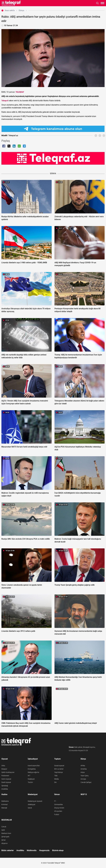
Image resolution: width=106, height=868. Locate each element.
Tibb (56, 776)
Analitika (5, 789)
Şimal (3, 840)
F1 (55, 801)
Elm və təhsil (59, 769)
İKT (29, 776)
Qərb (3, 830)
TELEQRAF (20, 92)
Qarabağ (5, 786)
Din (55, 782)
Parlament (5, 776)
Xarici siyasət (6, 779)
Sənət (30, 808)
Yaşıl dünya (58, 772)
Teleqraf (5, 101)
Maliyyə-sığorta (33, 772)
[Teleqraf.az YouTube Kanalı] (53, 158)
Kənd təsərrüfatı (34, 766)
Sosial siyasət (59, 766)
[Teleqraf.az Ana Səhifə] (11, 3)
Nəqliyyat (31, 779)
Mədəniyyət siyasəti (35, 801)
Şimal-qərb (5, 837)
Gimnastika (58, 804)
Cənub (4, 827)
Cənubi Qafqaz (86, 782)
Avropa (83, 779)
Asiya (83, 772)
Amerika (84, 769)
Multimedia (32, 850)
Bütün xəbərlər (8, 850)
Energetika (32, 769)
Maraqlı (4, 808)
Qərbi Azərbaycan (8, 772)
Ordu (3, 766)
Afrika (83, 766)
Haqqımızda (44, 850)
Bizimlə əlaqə (58, 850)
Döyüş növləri (59, 808)
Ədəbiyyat (32, 804)
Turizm (30, 782)
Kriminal (4, 804)
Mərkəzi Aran (6, 833)
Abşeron (5, 843)
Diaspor (4, 769)
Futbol (57, 814)
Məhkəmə (5, 801)
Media (57, 779)
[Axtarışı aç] (97, 3)
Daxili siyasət (6, 782)
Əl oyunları (58, 811)
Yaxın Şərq (84, 776)
